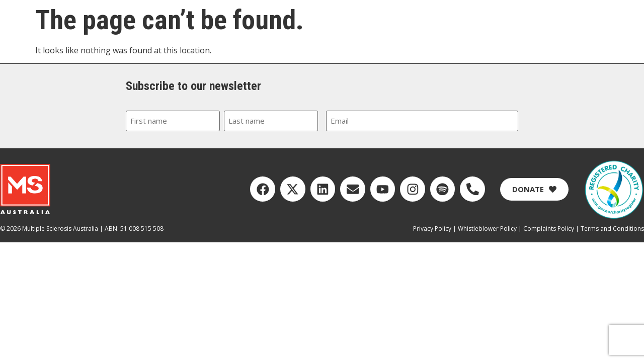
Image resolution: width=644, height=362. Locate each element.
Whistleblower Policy (487, 228)
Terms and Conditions (612, 228)
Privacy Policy (432, 228)
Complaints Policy (549, 228)
